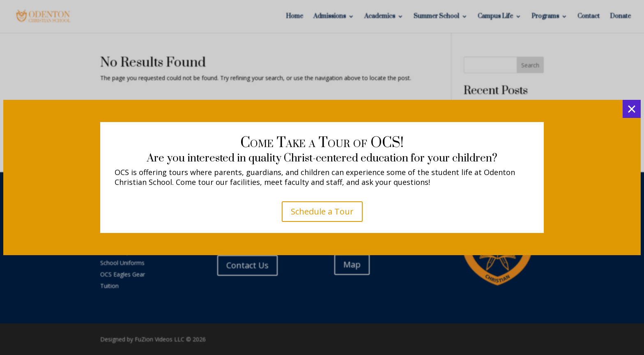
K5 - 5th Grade (322, 247)
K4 (322, 214)
